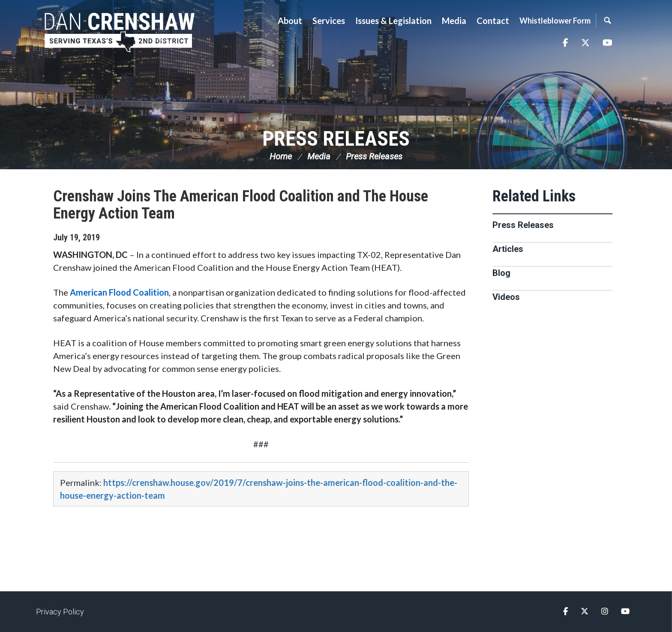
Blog (501, 273)
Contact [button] (493, 21)
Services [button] (329, 21)
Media (319, 156)
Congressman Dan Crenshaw (120, 33)
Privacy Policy (60, 612)
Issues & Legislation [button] (393, 21)
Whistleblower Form (555, 21)
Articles (508, 249)
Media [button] (454, 21)
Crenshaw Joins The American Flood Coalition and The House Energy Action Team (241, 205)
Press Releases (336, 139)
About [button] (290, 21)
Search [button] (607, 20)
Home (281, 156)
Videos (506, 297)
